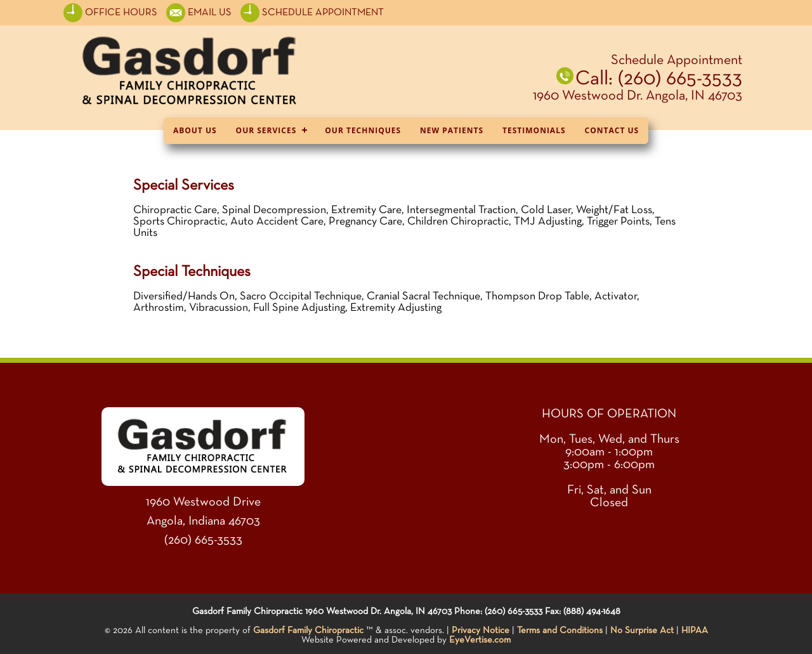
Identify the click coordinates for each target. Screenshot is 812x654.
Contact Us (612, 130)
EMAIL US (210, 13)
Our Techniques (363, 130)
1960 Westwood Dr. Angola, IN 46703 (638, 96)
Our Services (266, 130)
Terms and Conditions (560, 630)
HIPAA (695, 630)
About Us (195, 130)
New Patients (452, 130)
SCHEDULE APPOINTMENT (312, 13)
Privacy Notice (481, 630)
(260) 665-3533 (203, 540)
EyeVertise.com (480, 640)
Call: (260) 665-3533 (659, 79)
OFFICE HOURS (112, 13)
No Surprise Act (642, 630)
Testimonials (534, 130)
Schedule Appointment (677, 60)
